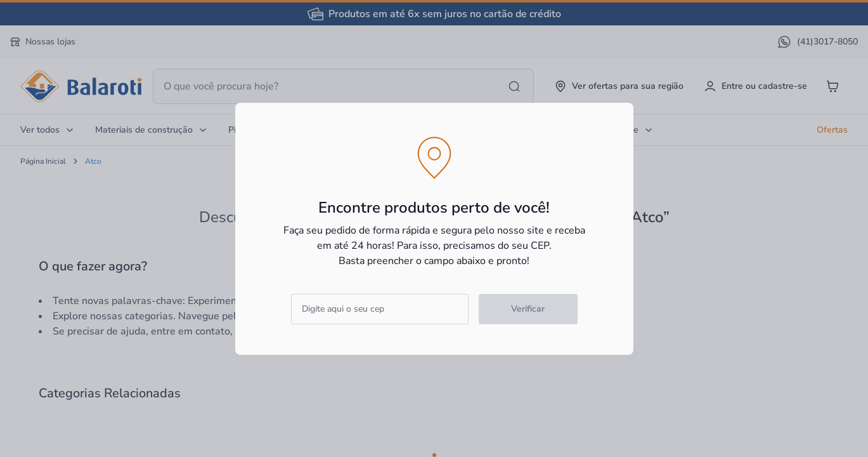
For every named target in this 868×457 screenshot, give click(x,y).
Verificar (528, 309)
